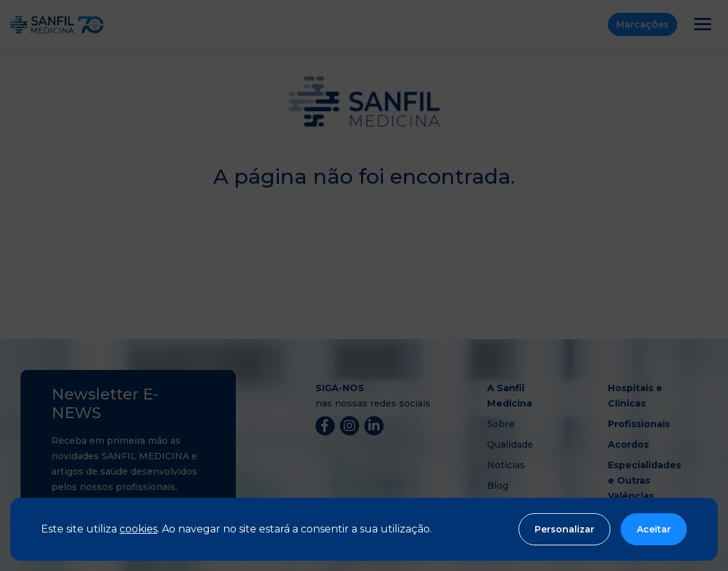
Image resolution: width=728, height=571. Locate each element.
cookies (138, 529)
